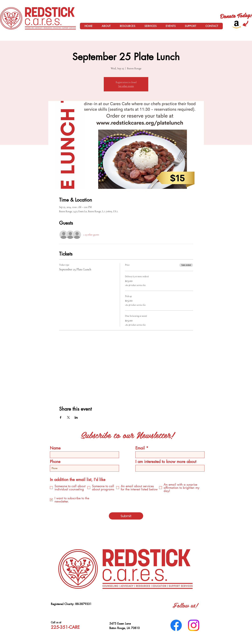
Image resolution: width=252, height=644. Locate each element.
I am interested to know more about (166, 462)
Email (140, 448)
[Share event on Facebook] (61, 417)
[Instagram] (194, 625)
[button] (106, 26)
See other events (126, 86)
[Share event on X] (68, 417)
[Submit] (126, 516)
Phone (55, 462)
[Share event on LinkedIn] (76, 417)
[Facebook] (176, 625)
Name (55, 448)
